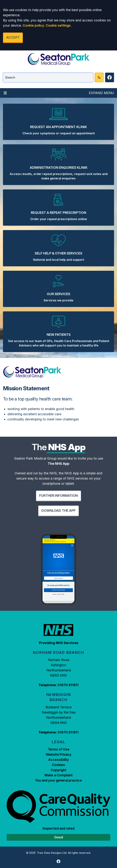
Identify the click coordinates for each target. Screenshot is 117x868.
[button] (58, 122)
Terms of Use (59, 749)
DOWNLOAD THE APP (58, 511)
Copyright (58, 770)
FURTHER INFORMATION (58, 496)
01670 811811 (68, 685)
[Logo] (58, 59)
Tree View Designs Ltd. (52, 853)
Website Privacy (58, 754)
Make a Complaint (59, 775)
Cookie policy (33, 25)
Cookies (58, 765)
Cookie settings (58, 25)
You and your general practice (58, 780)
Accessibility (58, 760)
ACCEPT (13, 37)
